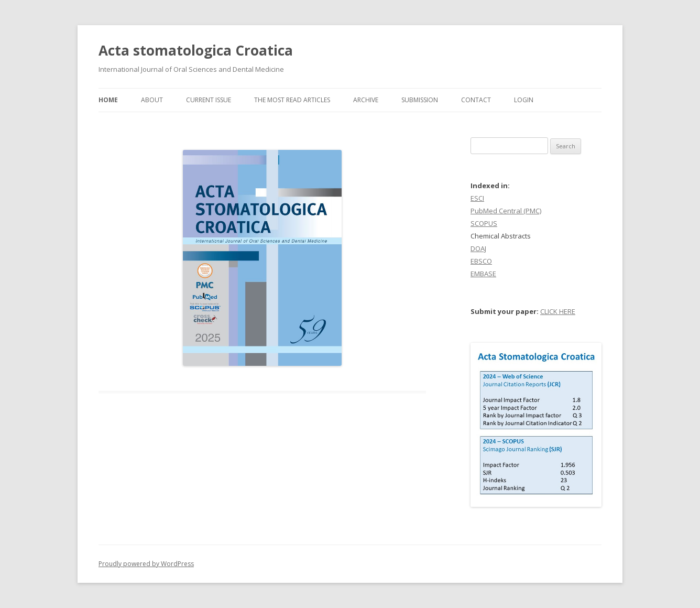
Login (524, 100)
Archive (366, 100)
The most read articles (292, 100)
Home (108, 100)
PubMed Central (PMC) (506, 211)
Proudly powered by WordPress (146, 564)
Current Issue (209, 100)
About (152, 100)
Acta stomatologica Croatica (196, 50)
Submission (420, 100)
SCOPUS (484, 223)
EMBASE (483, 274)
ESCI (477, 198)
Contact (476, 100)
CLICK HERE (558, 311)
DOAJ (478, 248)
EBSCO (481, 261)
